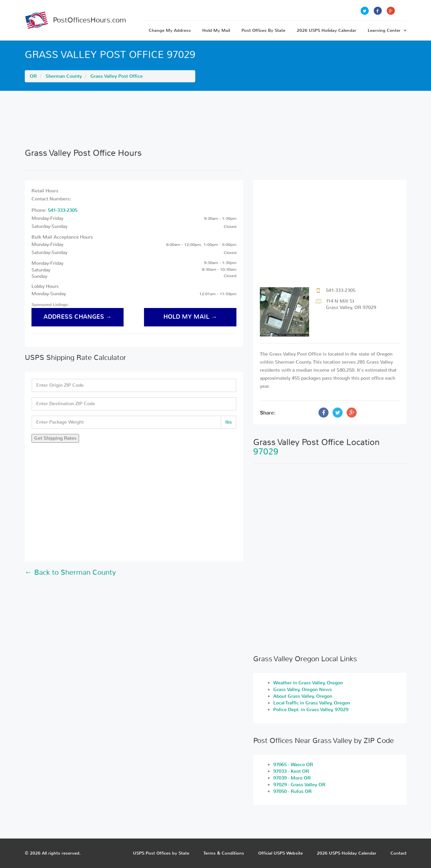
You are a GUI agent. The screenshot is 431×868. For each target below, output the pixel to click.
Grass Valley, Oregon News (303, 690)
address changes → (78, 317)
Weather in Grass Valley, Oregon (308, 683)
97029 (266, 452)
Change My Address (170, 30)
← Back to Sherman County (70, 572)
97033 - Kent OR (291, 771)
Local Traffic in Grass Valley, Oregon (312, 703)
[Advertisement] (216, 119)
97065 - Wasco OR (293, 765)
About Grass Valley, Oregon (303, 696)
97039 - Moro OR (292, 778)
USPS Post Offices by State (161, 853)
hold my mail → (190, 317)
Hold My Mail (216, 30)
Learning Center (387, 30)
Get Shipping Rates (55, 438)
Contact (399, 853)
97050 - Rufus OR (293, 791)
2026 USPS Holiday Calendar (327, 30)
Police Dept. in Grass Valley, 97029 (311, 710)
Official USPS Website (280, 853)
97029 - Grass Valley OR (299, 785)
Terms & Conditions (224, 853)
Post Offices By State (263, 30)
